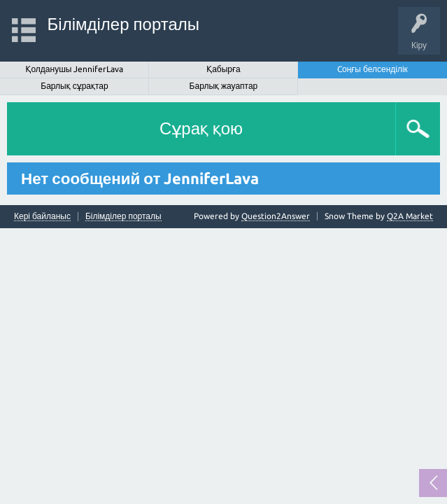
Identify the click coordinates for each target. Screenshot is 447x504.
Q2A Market (410, 216)
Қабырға (223, 69)
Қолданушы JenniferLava (75, 69)
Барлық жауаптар (224, 86)
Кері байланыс (42, 216)
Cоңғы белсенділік (372, 69)
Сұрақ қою (201, 128)
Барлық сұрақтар (74, 86)
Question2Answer (276, 216)
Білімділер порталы (123, 24)
